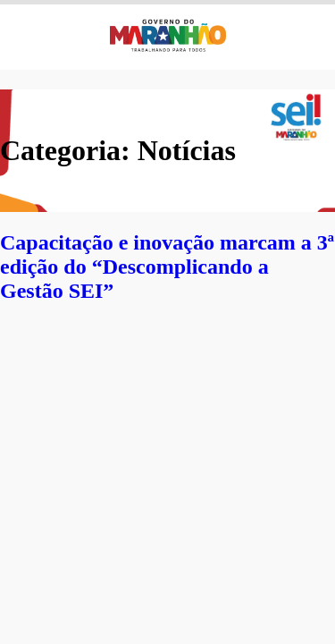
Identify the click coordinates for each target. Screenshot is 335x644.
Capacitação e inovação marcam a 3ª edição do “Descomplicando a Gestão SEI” (167, 267)
